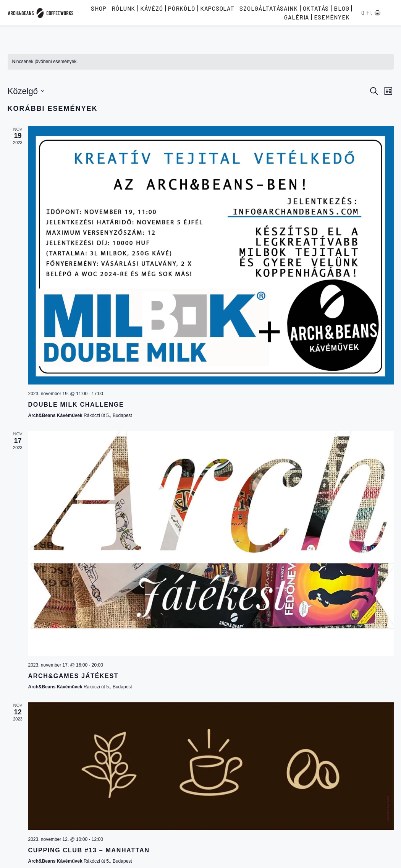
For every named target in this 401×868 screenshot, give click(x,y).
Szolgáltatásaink (268, 8)
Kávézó (151, 8)
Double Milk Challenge (76, 405)
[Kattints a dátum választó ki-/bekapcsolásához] (26, 91)
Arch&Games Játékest (74, 676)
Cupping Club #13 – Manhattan (89, 850)
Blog (342, 8)
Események (332, 17)
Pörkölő (182, 8)
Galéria (297, 17)
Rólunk (123, 8)
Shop (99, 8)
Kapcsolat (217, 8)
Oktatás (316, 8)
